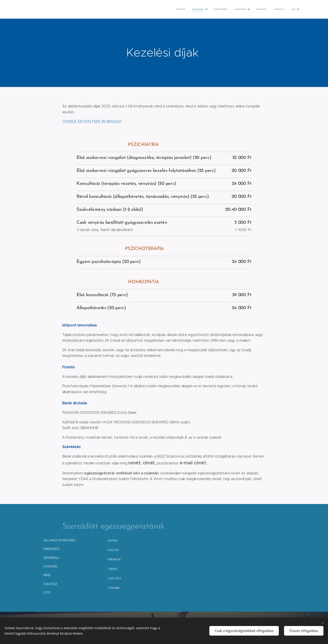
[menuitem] (248, 9)
